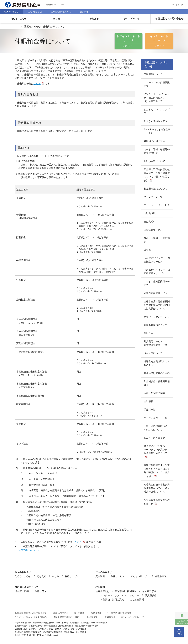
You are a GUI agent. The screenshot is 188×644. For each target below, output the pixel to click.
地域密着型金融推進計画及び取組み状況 (31, 613)
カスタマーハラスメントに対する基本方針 (31, 617)
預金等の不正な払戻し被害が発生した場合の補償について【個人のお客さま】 (157, 175)
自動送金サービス (153, 230)
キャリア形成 (149, 591)
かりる (57, 19)
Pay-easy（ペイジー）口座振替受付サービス (157, 272)
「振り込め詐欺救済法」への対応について (157, 428)
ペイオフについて (153, 353)
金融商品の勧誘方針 (60, 613)
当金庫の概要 (22, 591)
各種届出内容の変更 (154, 141)
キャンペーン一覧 (153, 197)
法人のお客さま (35, 12)
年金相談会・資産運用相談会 (157, 383)
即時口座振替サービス (156, 293)
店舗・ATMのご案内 (154, 393)
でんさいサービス (140, 576)
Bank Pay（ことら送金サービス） (157, 131)
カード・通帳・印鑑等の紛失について (157, 151)
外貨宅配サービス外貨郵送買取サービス (156, 343)
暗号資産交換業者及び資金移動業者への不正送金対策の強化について (157, 488)
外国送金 (148, 333)
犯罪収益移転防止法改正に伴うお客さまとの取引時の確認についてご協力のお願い (157, 471)
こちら (37, 84)
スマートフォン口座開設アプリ (157, 84)
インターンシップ (110, 595)
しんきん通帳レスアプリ (157, 121)
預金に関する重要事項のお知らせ (157, 502)
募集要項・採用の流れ (112, 600)
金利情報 (148, 401)
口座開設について (153, 74)
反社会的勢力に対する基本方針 (119, 613)
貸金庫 (147, 250)
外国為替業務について (156, 325)
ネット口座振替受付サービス (157, 283)
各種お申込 (161, 576)
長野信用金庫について (61, 12)
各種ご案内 (40, 591)
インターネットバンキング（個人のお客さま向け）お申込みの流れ (157, 98)
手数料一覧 (150, 410)
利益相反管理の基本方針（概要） (67, 617)
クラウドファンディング (157, 317)
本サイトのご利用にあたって (132, 617)
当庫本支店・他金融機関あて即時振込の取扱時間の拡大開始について (157, 305)
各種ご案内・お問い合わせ (169, 19)
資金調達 (100, 576)
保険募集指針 (79, 613)
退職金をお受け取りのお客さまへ (157, 363)
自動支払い (150, 222)
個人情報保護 (92, 617)
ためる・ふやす (19, 19)
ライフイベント (132, 19)
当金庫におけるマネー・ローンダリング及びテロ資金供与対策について (157, 450)
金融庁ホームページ (29, 550)
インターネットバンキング (159, 41)
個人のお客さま (12, 12)
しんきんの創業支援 (154, 438)
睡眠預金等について (154, 161)
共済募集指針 (96, 613)
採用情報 (84, 12)
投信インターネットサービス (129, 41)
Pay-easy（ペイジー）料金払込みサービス (157, 260)
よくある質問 (137, 600)
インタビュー (132, 595)
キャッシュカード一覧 (156, 418)
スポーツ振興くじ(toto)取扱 (157, 240)
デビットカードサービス (157, 205)
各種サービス (72, 576)
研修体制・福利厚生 (126, 591)
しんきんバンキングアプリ (157, 111)
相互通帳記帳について (156, 189)
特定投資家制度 (109, 617)
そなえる (94, 19)
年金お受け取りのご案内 (157, 373)
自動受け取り (151, 213)
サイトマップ (178, 5)
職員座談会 (151, 595)
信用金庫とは (103, 591)
